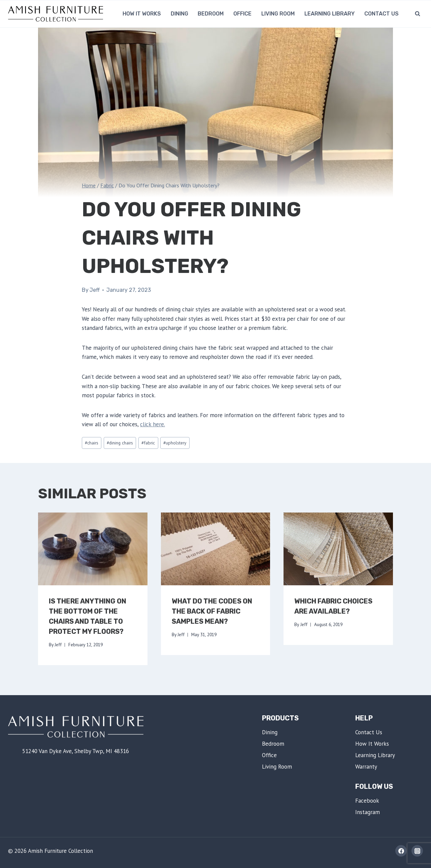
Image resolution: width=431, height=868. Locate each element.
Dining (179, 14)
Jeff (95, 290)
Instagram (368, 812)
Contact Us (382, 14)
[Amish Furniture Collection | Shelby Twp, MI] (56, 14)
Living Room (278, 14)
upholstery (175, 443)
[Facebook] (401, 851)
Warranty (366, 767)
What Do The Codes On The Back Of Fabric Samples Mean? (212, 611)
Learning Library (329, 14)
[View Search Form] (418, 14)
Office (242, 14)
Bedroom (211, 14)
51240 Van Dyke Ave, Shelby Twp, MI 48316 (76, 751)
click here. (153, 424)
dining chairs (120, 443)
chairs (92, 443)
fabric (148, 443)
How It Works (142, 14)
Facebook (367, 801)
